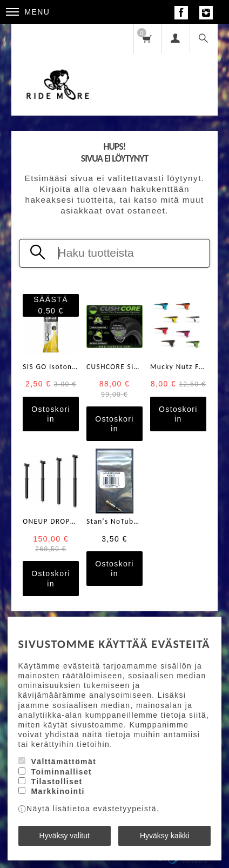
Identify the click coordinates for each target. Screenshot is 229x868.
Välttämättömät (63, 762)
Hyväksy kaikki (165, 836)
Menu (28, 12)
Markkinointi (58, 791)
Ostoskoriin (51, 414)
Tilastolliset (56, 782)
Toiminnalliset (61, 772)
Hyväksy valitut (65, 836)
